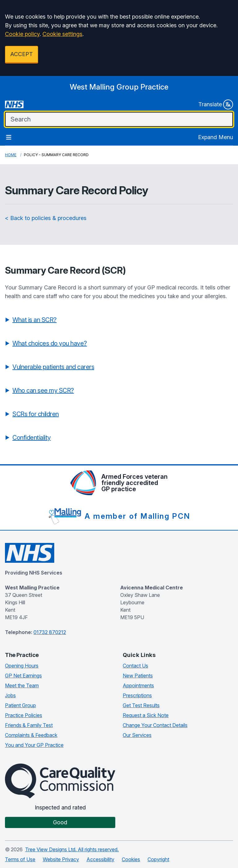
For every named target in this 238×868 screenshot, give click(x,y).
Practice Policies (24, 715)
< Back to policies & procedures (46, 218)
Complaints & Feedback (31, 735)
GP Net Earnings (23, 676)
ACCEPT (22, 54)
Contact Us (135, 666)
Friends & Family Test (29, 725)
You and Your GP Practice (34, 745)
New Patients (138, 676)
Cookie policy (22, 34)
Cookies (131, 859)
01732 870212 (50, 632)
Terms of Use (20, 859)
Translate (216, 104)
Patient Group (20, 705)
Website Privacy (61, 859)
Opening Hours (22, 666)
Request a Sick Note (146, 715)
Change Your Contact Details (155, 725)
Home (11, 155)
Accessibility (100, 859)
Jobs (10, 695)
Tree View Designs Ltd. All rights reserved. (72, 849)
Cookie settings (62, 34)
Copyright (158, 859)
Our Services (137, 735)
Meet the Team (22, 685)
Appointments (138, 685)
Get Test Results (141, 705)
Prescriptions (137, 695)
